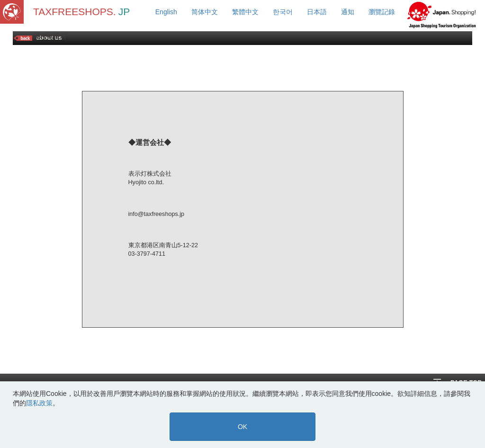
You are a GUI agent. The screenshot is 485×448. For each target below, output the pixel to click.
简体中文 (205, 12)
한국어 (283, 12)
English (166, 12)
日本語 (317, 12)
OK (242, 427)
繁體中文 (245, 12)
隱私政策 (39, 403)
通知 (348, 12)
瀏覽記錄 (382, 12)
